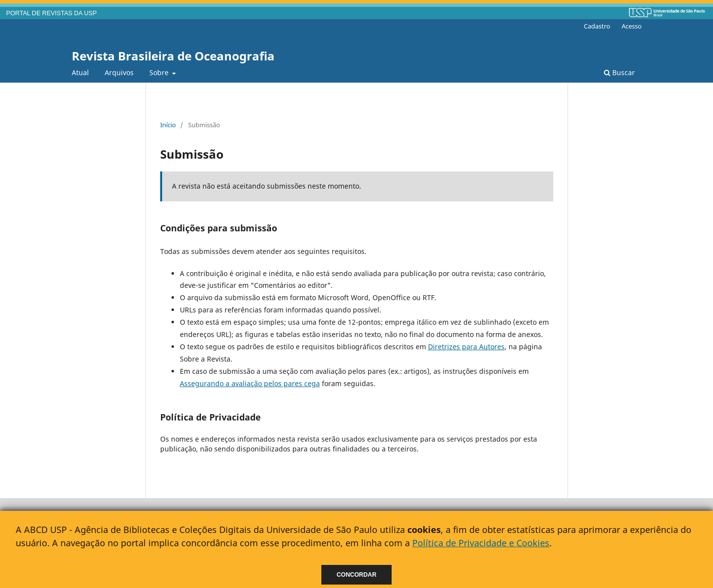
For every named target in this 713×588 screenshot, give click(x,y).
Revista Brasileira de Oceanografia (173, 56)
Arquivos (119, 72)
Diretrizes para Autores (466, 347)
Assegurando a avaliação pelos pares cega (250, 383)
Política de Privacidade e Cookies (481, 543)
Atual (80, 72)
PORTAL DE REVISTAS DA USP (52, 13)
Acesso (632, 26)
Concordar (356, 575)
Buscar (619, 72)
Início (168, 125)
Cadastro (597, 26)
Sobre (160, 72)
